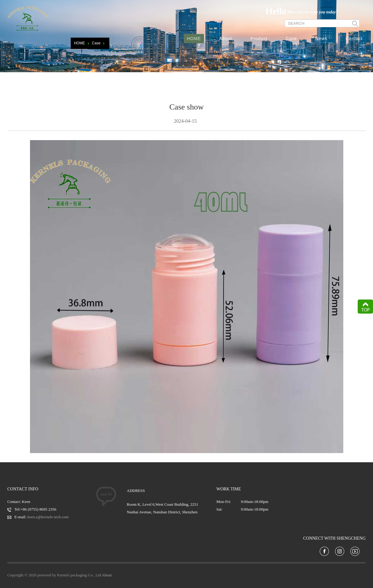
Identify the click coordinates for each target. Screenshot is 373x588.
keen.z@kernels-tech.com (48, 517)
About (226, 39)
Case (291, 39)
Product (259, 39)
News (321, 39)
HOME (194, 39)
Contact (354, 39)
